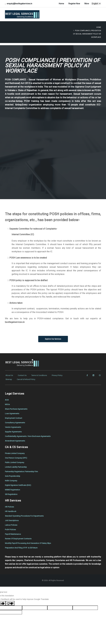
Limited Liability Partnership (17, 464)
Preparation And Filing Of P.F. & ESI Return (23, 543)
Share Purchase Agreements (18, 408)
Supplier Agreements (14, 430)
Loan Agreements (13, 412)
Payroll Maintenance (14, 529)
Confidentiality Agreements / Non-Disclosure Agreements (30, 434)
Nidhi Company (12, 477)
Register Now (74, 4)
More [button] (87, 4)
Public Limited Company (15, 460)
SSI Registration (12, 490)
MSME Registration (13, 486)
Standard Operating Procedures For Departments (26, 512)
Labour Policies (12, 521)
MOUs (8, 403)
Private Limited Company (16, 451)
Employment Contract (14, 416)
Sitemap (9, 379)
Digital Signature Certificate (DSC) (20, 482)
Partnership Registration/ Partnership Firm (23, 468)
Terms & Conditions (41, 375)
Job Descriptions (12, 516)
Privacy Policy (60, 375)
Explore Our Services (53, 339)
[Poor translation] (10, 598)
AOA (7, 399)
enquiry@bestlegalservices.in (19, 4)
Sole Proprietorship (13, 473)
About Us (10, 375)
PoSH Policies (11, 525)
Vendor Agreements (14, 425)
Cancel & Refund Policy (28, 379)
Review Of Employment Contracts (19, 534)
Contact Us (23, 375)
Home (61, 4)
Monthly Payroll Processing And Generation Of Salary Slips (30, 538)
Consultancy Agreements (16, 421)
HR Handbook (11, 507)
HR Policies (10, 503)
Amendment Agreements (16, 438)
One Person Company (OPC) (17, 455)
